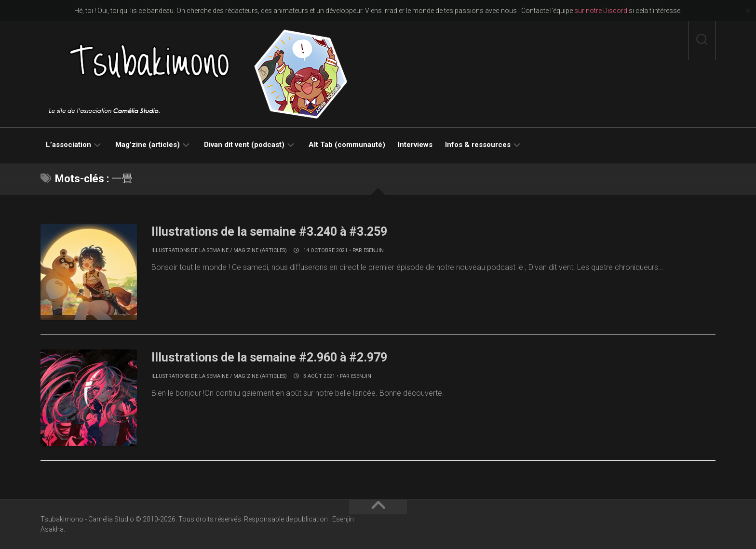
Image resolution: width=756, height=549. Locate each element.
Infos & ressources (478, 145)
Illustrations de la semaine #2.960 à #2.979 (274, 357)
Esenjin (374, 250)
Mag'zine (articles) (260, 250)
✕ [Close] (748, 11)
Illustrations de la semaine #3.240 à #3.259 (274, 231)
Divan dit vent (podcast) (244, 145)
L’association (68, 145)
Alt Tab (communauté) (347, 145)
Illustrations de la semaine (190, 250)
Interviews (415, 145)
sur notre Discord (601, 11)
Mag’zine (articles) (148, 145)
